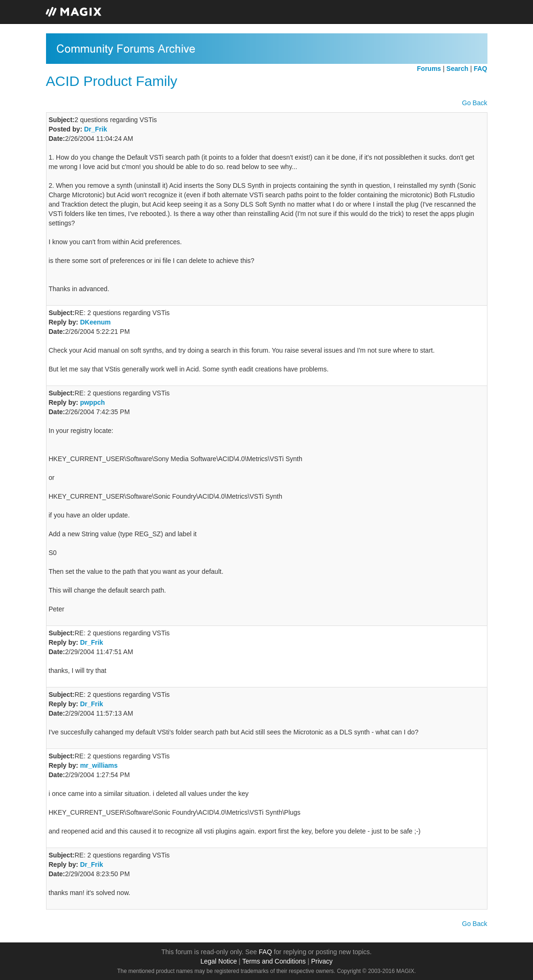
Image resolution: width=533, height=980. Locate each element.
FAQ (265, 952)
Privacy (322, 961)
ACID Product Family (112, 81)
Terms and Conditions (274, 961)
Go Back (475, 103)
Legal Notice (219, 961)
